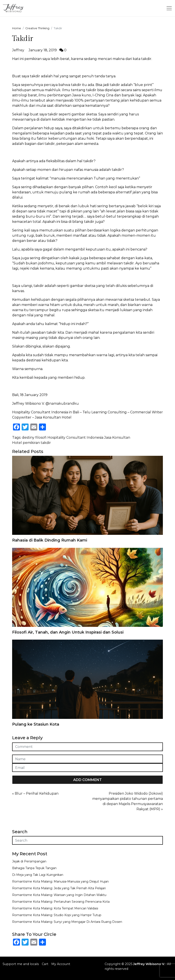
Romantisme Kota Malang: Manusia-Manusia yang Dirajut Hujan (60, 881)
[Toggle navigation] (169, 8)
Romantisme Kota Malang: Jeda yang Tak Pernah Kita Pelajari (59, 888)
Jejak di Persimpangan (29, 861)
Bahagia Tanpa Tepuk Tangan (34, 868)
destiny (28, 437)
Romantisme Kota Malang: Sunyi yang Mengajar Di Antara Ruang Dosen (67, 922)
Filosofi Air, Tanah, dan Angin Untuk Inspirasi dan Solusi (68, 632)
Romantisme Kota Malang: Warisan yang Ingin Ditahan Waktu (59, 895)
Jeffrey (18, 50)
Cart (45, 964)
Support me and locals (21, 964)
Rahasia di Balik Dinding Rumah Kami (50, 540)
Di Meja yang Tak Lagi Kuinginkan (38, 875)
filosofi (41, 437)
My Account (61, 964)
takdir (46, 443)
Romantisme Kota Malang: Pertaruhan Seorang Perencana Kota (61, 902)
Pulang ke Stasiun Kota (36, 724)
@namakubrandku (62, 403)
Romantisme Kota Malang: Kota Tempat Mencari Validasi (55, 908)
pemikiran (31, 443)
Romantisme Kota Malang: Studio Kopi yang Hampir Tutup (57, 915)
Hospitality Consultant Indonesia (75, 437)
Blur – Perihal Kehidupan (37, 793)
